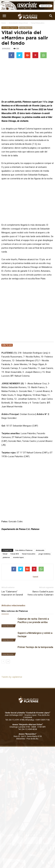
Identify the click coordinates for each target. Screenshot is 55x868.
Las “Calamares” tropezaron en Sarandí (12, 556)
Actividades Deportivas (18, 23)
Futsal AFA (15, 516)
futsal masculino (29, 516)
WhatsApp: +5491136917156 (37, 683)
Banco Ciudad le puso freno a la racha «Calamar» (41, 556)
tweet (36, 539)
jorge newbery (45, 516)
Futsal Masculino (38, 23)
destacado (40, 513)
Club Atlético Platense (24, 513)
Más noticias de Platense (15, 574)
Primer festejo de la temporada (35, 610)
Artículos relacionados (13, 568)
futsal (5, 516)
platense (6, 520)
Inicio (4, 23)
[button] (51, 16)
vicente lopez (18, 520)
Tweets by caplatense (12, 639)
